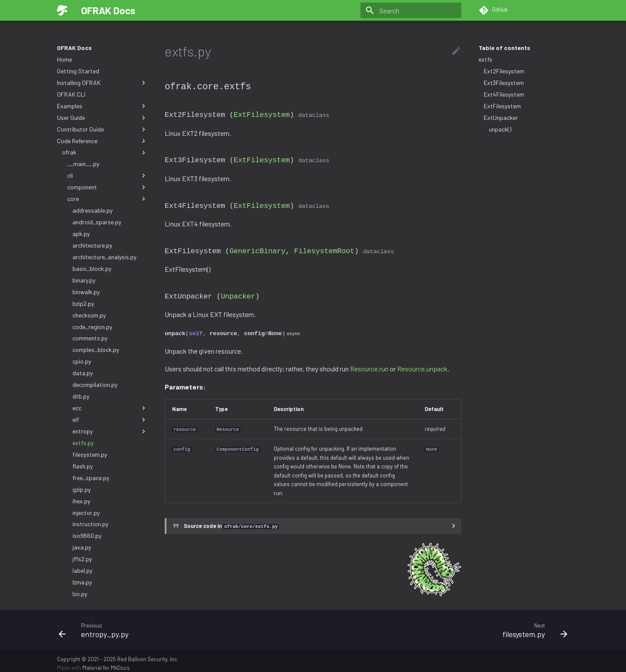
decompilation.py (95, 385)
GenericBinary (257, 247)
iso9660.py (87, 535)
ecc (110, 408)
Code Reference (102, 141)
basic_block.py (92, 268)
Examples (102, 106)
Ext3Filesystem (504, 83)
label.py (82, 570)
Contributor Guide (102, 129)
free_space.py (91, 478)
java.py (82, 547)
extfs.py (83, 443)
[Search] (411, 10)
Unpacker (238, 292)
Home (64, 59)
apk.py (81, 234)
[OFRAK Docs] (62, 10)
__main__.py (83, 164)
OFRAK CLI (71, 94)
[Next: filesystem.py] (444, 624)
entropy (110, 431)
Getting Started (78, 71)
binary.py (84, 280)
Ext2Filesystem (504, 71)
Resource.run (369, 364)
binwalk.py (86, 292)
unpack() (500, 129)
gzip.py (81, 489)
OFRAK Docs (74, 48)
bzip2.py (83, 303)
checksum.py (89, 315)
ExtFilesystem (502, 106)
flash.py (83, 466)
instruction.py (90, 524)
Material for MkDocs (106, 663)
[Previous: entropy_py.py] (182, 624)
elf (110, 420)
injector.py (86, 513)
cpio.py (82, 361)
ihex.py (81, 501)
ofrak (105, 152)
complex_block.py (96, 350)
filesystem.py (90, 454)
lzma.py (82, 582)
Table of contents (504, 48)
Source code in (231, 521)
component (107, 187)
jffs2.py (82, 559)
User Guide (102, 118)
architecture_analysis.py (104, 257)
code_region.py (92, 327)
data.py (83, 373)
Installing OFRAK (102, 83)
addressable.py (92, 210)
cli (107, 176)
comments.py (90, 338)
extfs (485, 59)
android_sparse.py (97, 222)
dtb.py (81, 396)
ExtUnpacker (501, 118)
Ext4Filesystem (504, 94)
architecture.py (92, 245)
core (107, 199)
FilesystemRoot (324, 247)
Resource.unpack (422, 364)
